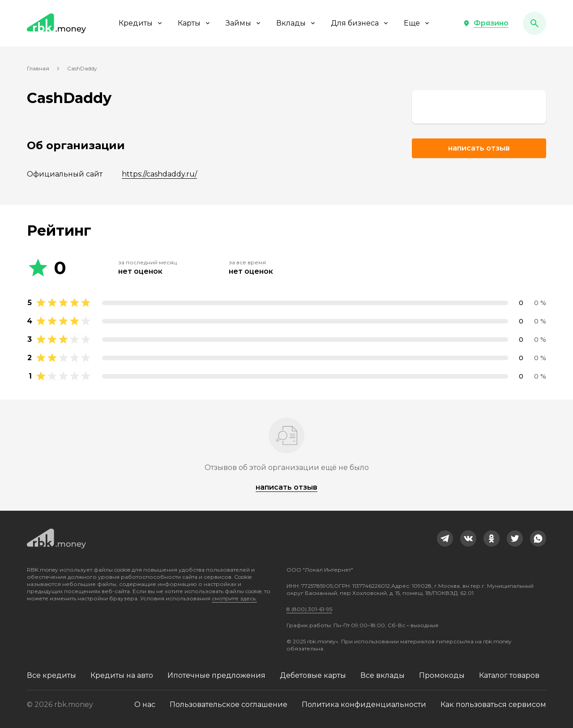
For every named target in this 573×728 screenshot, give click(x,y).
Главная (38, 68)
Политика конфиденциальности (364, 704)
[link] (479, 107)
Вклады (296, 23)
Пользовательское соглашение (229, 704)
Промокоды (442, 675)
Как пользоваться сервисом (493, 704)
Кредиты (141, 23)
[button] (486, 23)
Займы (244, 23)
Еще (417, 23)
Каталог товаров (509, 675)
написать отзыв (286, 487)
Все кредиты (51, 675)
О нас (145, 704)
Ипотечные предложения (216, 675)
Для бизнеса (360, 23)
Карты (195, 23)
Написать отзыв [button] (479, 148)
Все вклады (383, 675)
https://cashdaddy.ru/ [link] (159, 174)
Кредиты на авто (122, 675)
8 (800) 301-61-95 (309, 609)
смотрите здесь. (234, 598)
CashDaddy (82, 68)
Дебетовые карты (313, 675)
